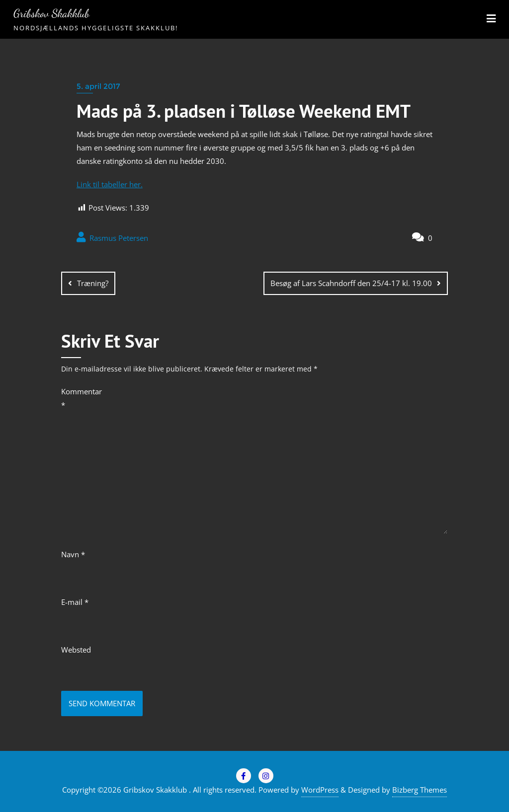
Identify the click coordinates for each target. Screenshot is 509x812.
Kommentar (82, 398)
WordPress (320, 790)
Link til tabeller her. (110, 184)
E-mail (75, 602)
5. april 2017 (98, 86)
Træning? (93, 283)
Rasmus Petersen (112, 237)
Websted (76, 650)
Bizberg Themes (420, 790)
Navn (73, 554)
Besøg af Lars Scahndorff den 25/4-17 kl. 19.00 (351, 283)
